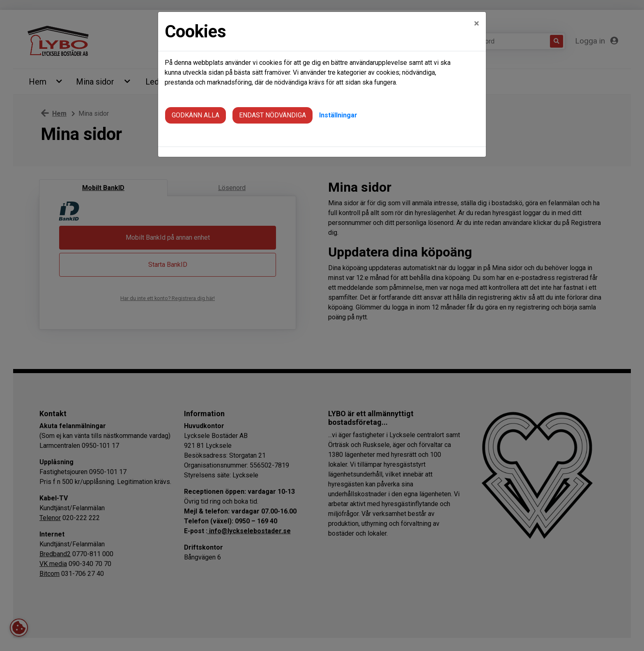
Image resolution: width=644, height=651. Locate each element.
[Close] (477, 17)
